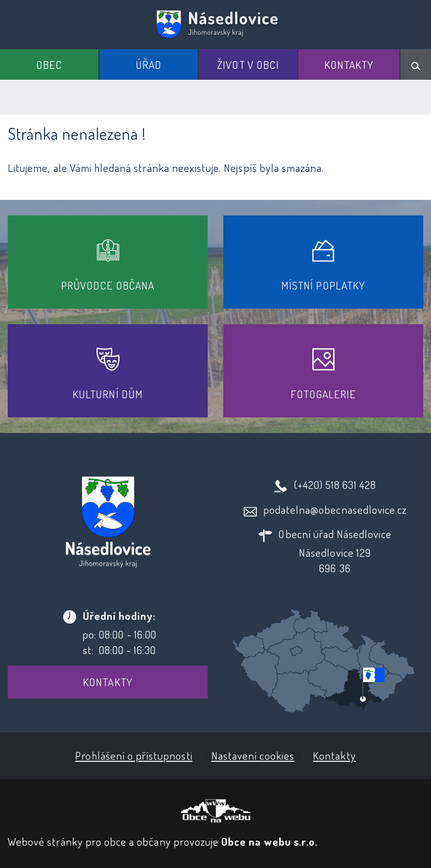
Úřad (149, 64)
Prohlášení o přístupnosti (134, 755)
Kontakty (349, 64)
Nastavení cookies (253, 755)
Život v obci (248, 64)
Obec (49, 64)
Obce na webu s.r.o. (269, 841)
